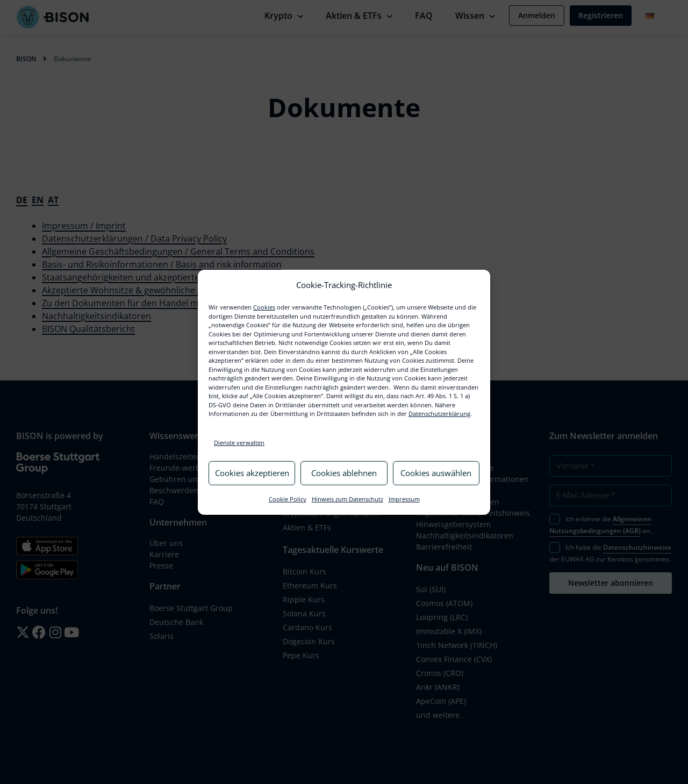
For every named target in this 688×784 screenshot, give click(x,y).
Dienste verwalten (239, 443)
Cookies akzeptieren (252, 473)
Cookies (264, 307)
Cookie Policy (288, 499)
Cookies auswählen (436, 473)
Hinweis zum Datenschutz (347, 499)
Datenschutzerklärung (439, 413)
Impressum (404, 499)
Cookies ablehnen (344, 473)
